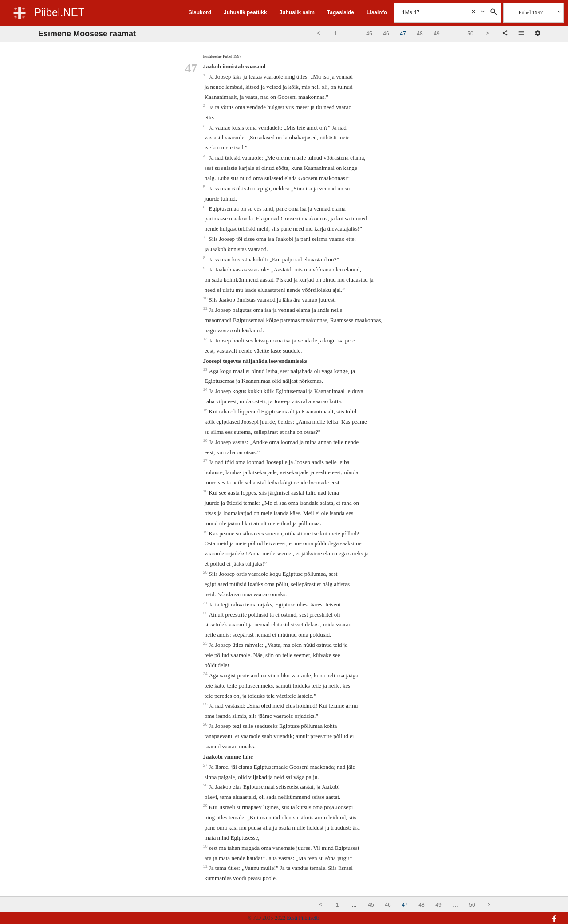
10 (206, 298)
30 (206, 846)
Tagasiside (341, 12)
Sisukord (200, 12)
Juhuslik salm (297, 12)
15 (206, 410)
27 (206, 765)
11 (206, 308)
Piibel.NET (59, 12)
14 (206, 389)
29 (206, 806)
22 (206, 613)
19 (206, 532)
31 (206, 866)
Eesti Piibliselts (303, 918)
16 (206, 440)
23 (206, 643)
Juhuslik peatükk (245, 12)
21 (206, 603)
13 (206, 370)
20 (206, 572)
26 (206, 724)
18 (206, 491)
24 (206, 674)
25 (206, 704)
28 (206, 785)
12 (206, 339)
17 (206, 460)
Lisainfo (377, 12)
